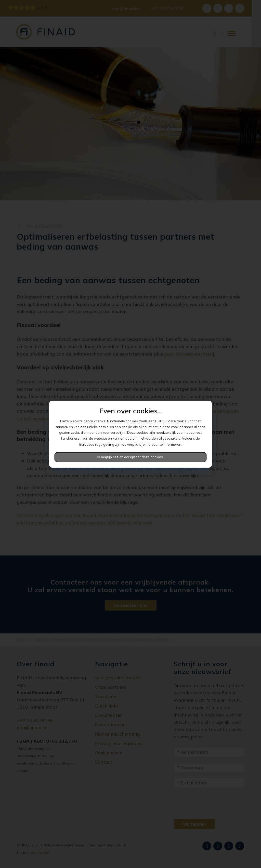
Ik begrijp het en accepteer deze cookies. (130, 457)
